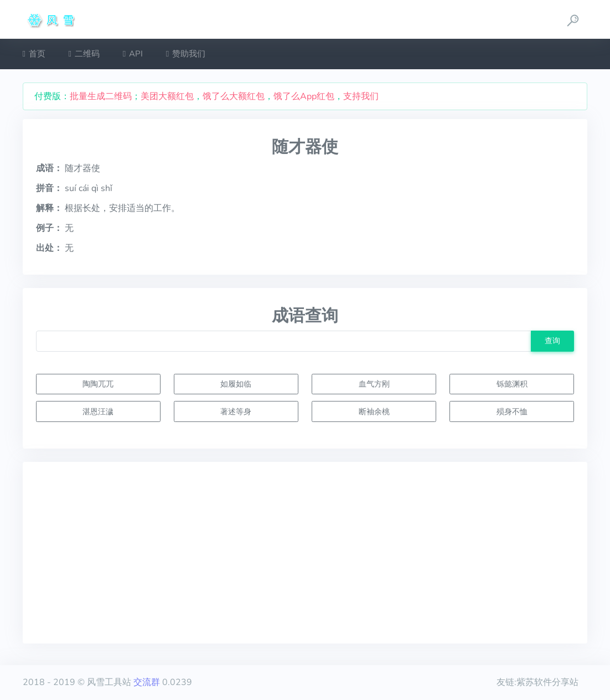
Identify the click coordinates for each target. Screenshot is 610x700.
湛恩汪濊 (98, 411)
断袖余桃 (374, 411)
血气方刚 (374, 384)
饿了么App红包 (304, 96)
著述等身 (236, 411)
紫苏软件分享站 (547, 682)
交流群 (147, 682)
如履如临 (236, 384)
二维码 (84, 54)
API (133, 54)
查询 (552, 341)
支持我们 (361, 96)
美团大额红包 (167, 96)
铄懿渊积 (512, 384)
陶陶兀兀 (98, 384)
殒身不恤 (512, 411)
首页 (34, 54)
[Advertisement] (305, 553)
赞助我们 (186, 54)
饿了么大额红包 (234, 96)
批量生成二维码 (101, 96)
